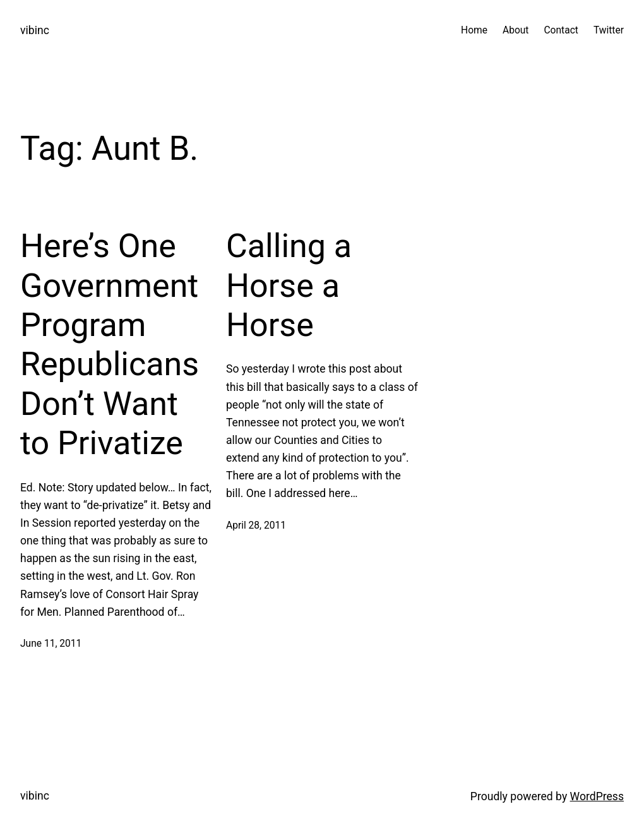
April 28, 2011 (256, 525)
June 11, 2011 (51, 644)
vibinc (35, 30)
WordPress (597, 796)
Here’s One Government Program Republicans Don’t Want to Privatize (110, 345)
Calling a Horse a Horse (289, 285)
